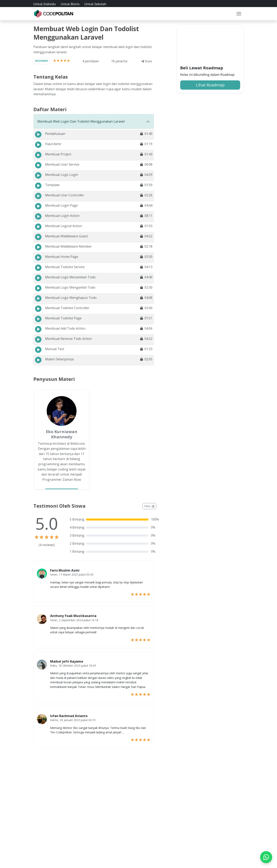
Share (147, 61)
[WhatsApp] (266, 857)
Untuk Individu (45, 4)
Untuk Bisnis (70, 4)
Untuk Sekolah (95, 4)
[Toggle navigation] (239, 15)
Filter (149, 506)
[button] (239, 15)
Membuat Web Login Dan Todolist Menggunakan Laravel (81, 121)
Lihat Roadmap (210, 85)
